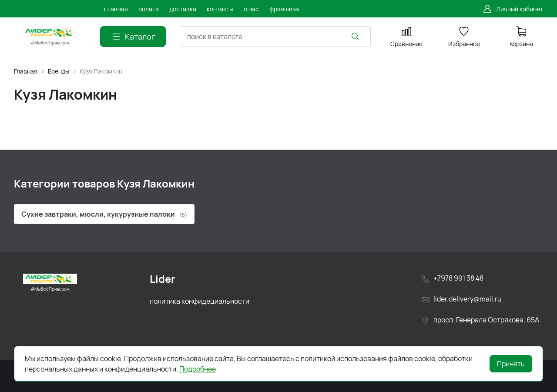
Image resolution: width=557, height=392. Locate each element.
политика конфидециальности (200, 301)
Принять (511, 364)
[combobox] (275, 37)
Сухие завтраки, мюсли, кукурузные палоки (104, 214)
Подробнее (198, 369)
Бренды (59, 71)
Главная (26, 71)
